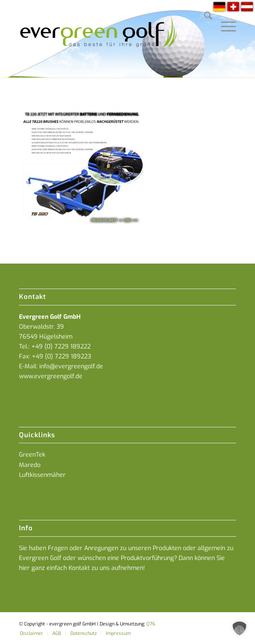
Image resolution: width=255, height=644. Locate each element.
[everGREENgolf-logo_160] (106, 39)
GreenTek (32, 455)
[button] (239, 628)
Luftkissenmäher (42, 475)
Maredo (30, 465)
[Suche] (204, 17)
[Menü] (224, 17)
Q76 (151, 624)
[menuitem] (204, 17)
